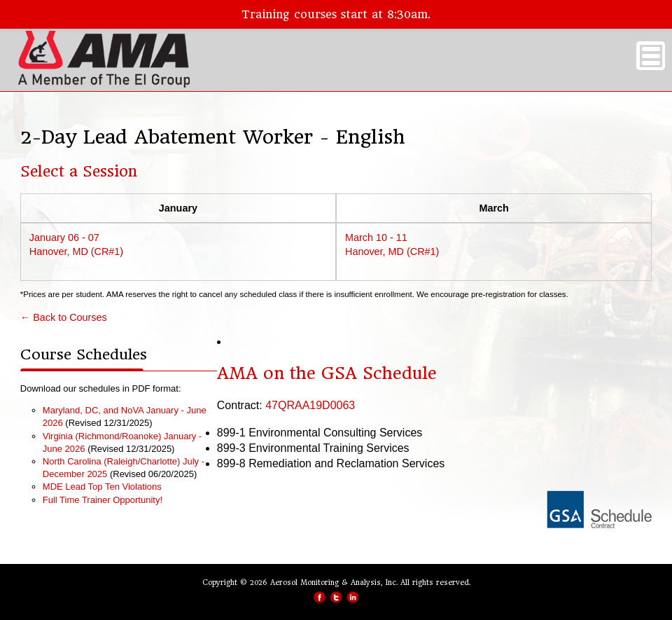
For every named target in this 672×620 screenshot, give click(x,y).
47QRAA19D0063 (310, 405)
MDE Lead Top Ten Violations (102, 487)
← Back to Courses (64, 317)
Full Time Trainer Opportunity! (103, 500)
